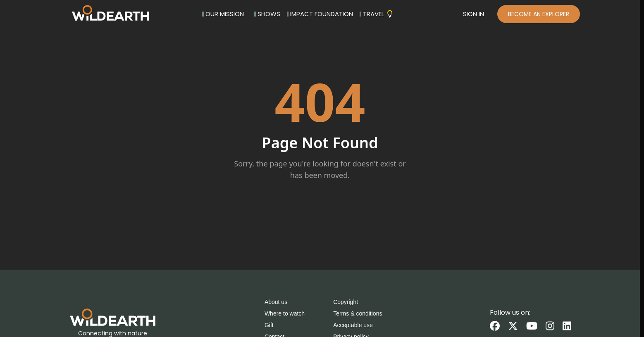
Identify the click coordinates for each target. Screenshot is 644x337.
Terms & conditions (358, 313)
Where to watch (285, 313)
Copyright (346, 302)
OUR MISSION (223, 14)
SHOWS (267, 14)
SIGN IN (473, 14)
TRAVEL (377, 14)
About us (276, 302)
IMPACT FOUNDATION (320, 14)
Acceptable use (353, 325)
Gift (269, 325)
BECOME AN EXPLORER (539, 14)
